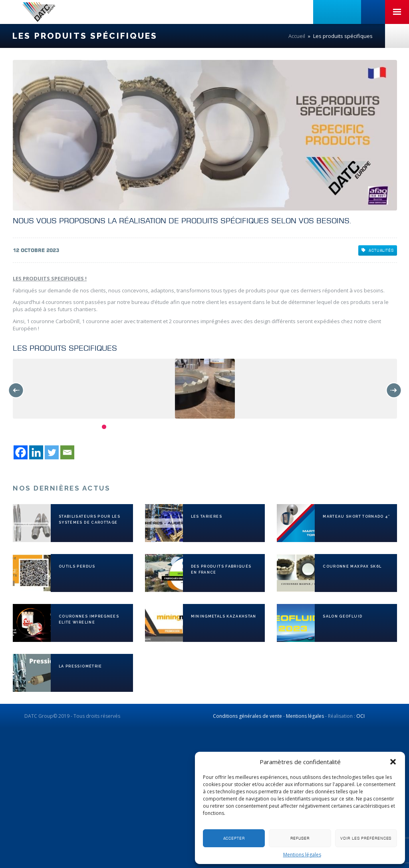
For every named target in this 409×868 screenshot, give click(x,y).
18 (260, 427)
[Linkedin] (36, 452)
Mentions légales (302, 855)
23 (306, 427)
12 (205, 427)
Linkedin (325, 12)
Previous (16, 390)
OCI (360, 716)
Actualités (378, 250)
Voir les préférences (366, 838)
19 (269, 427)
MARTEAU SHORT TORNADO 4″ (356, 516)
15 (233, 427)
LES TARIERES (206, 516)
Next (394, 390)
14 (223, 427)
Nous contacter (397, 36)
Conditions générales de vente (247, 716)
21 (288, 427)
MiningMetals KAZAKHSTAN (224, 616)
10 (187, 427)
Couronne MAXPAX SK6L (352, 566)
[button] (393, 762)
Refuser (300, 838)
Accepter (234, 838)
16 (242, 427)
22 (297, 427)
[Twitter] (52, 452)
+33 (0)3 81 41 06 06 (373, 12)
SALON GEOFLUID (342, 616)
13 (214, 427)
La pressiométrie (80, 666)
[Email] (67, 452)
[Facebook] (21, 452)
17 (251, 427)
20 (279, 427)
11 (196, 427)
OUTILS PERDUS (77, 566)
